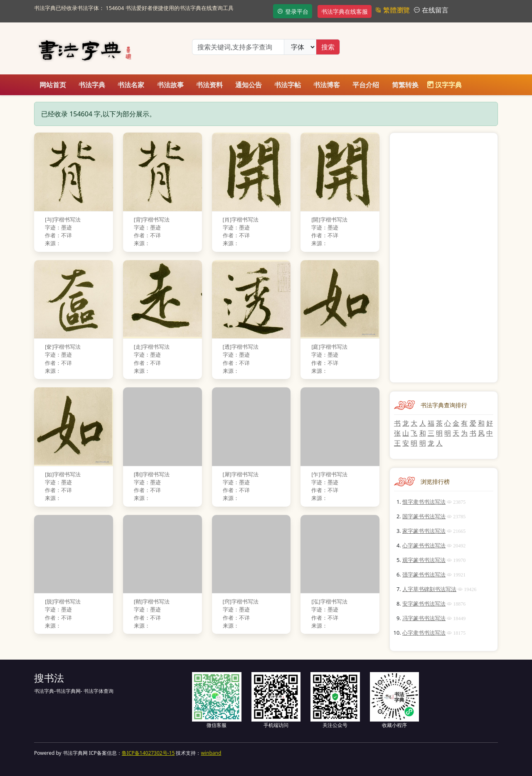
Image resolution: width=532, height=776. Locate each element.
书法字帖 (288, 85)
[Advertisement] (444, 258)
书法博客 (327, 85)
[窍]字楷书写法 (241, 601)
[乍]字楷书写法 (329, 474)
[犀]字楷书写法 (241, 474)
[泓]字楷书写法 (329, 601)
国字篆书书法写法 (424, 516)
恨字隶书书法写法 (424, 502)
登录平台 (293, 11)
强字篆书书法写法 (424, 574)
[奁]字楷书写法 (63, 347)
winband (211, 753)
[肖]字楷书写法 (241, 219)
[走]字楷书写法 (152, 347)
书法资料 (209, 85)
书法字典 (92, 85)
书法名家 (131, 85)
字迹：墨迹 (58, 227)
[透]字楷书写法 (241, 347)
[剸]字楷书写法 (152, 474)
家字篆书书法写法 (424, 531)
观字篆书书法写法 (424, 560)
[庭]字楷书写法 (329, 347)
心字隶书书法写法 (424, 633)
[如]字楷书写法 (63, 474)
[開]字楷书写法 (329, 219)
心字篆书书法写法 (424, 545)
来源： (53, 243)
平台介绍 (366, 85)
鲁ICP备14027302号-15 (148, 753)
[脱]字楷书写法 (63, 601)
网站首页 (53, 85)
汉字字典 (444, 85)
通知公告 (249, 85)
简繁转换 (405, 85)
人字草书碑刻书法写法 (429, 589)
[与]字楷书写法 (63, 219)
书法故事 (170, 85)
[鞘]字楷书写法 (152, 601)
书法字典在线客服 (345, 11)
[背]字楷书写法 (152, 219)
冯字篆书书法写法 (424, 618)
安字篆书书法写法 (424, 604)
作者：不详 (58, 235)
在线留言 (434, 10)
